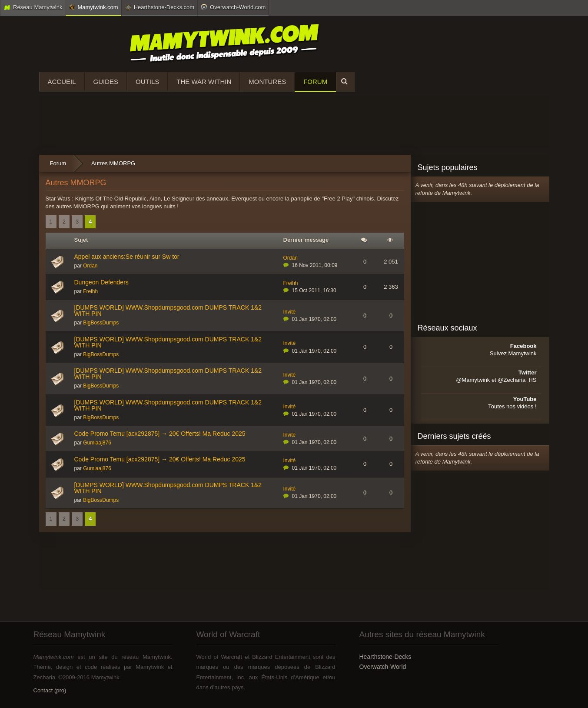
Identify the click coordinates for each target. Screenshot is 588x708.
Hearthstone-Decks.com (159, 7)
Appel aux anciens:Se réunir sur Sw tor (127, 257)
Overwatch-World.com (233, 7)
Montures (267, 82)
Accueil (62, 82)
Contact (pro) (50, 690)
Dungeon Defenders (101, 282)
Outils (147, 82)
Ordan (90, 266)
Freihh (90, 291)
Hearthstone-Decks (385, 657)
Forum (315, 82)
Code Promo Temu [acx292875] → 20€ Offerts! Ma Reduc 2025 (160, 434)
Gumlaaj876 (97, 443)
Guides (106, 82)
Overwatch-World (383, 667)
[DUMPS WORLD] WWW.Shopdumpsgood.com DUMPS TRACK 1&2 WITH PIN (168, 311)
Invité (290, 312)
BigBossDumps (101, 323)
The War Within (204, 82)
